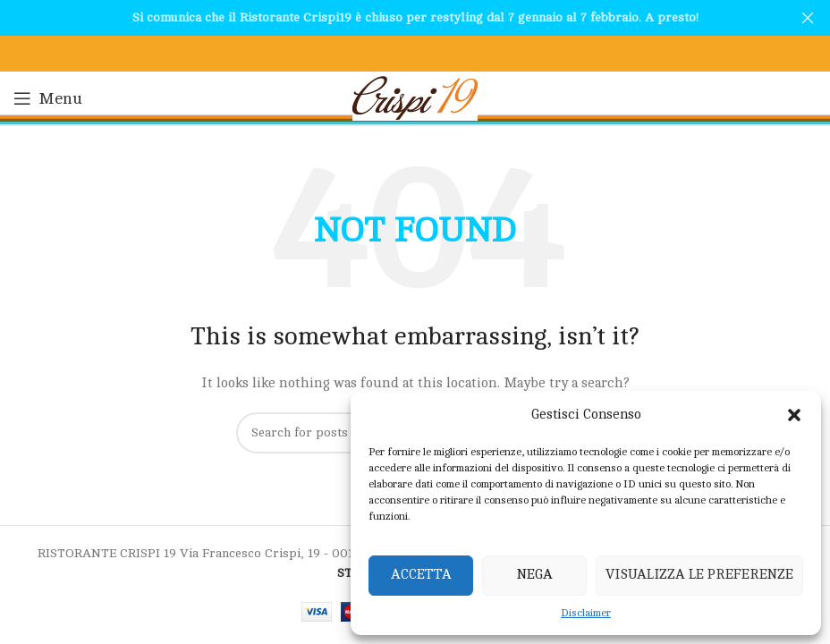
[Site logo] (415, 97)
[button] (794, 415)
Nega (535, 575)
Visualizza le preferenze (699, 575)
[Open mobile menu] (48, 98)
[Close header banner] (808, 18)
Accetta (421, 575)
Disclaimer (586, 613)
